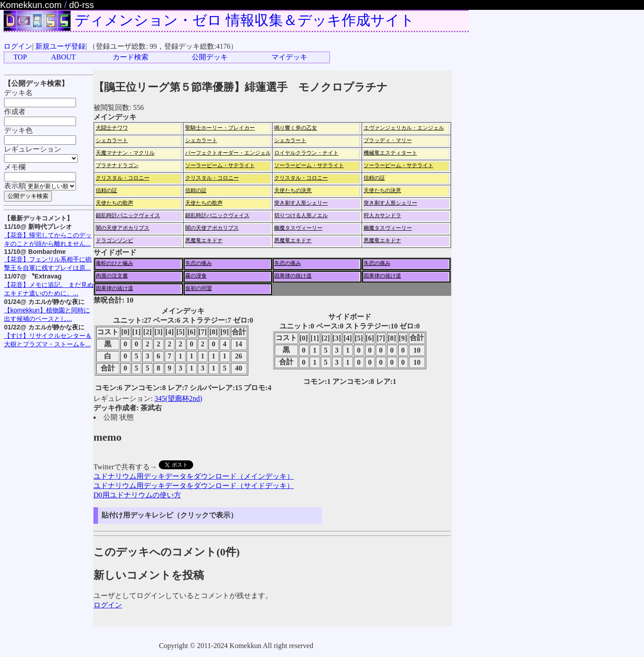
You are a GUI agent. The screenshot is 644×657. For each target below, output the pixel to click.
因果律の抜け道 (293, 276)
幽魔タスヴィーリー (298, 228)
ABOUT (63, 57)
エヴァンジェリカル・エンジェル (404, 128)
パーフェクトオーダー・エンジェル (228, 153)
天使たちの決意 (293, 190)
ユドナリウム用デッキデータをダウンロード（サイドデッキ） (194, 486)
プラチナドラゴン (117, 165)
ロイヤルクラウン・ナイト (306, 153)
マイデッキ (289, 57)
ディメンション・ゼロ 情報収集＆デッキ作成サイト (245, 20)
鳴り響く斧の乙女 (296, 128)
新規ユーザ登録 (60, 46)
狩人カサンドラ (382, 215)
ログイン (18, 46)
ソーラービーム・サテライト (220, 165)
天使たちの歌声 (114, 203)
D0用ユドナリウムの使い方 (137, 495)
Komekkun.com (31, 5)
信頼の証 (374, 178)
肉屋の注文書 (112, 276)
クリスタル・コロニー (123, 178)
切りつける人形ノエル (301, 215)
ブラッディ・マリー (388, 140)
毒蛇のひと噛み (114, 263)
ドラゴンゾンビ (114, 240)
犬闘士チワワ (112, 128)
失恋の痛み (199, 263)
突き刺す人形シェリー (301, 203)
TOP (20, 57)
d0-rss (82, 5)
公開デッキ (210, 57)
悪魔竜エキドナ (204, 240)
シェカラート (112, 140)
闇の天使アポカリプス (123, 228)
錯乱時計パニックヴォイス (128, 215)
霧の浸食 (196, 276)
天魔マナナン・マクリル (125, 153)
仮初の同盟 (199, 288)
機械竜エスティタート (390, 153)
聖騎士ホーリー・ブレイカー (220, 128)
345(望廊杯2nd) (178, 398)
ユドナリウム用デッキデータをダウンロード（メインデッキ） (194, 476)
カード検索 (131, 57)
